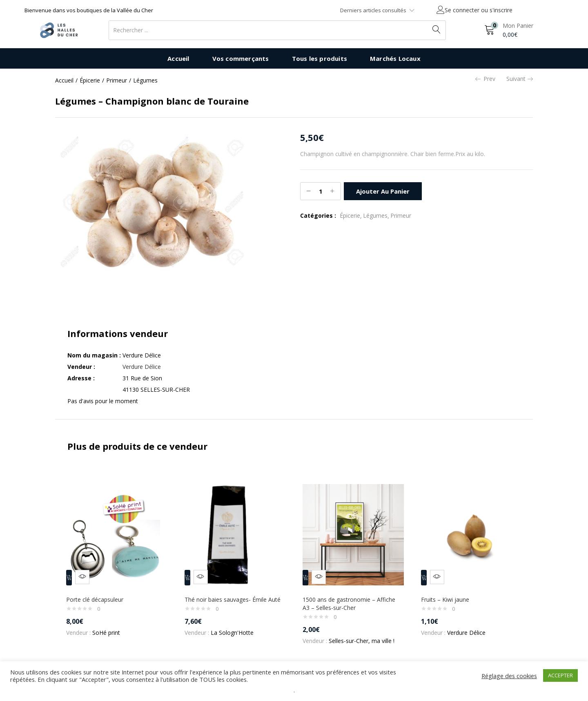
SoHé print (110, 627)
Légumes (145, 80)
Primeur (117, 80)
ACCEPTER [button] (560, 675)
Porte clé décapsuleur (98, 594)
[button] (509, 30)
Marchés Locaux (395, 58)
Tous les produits (320, 58)
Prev (485, 79)
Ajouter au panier (382, 191)
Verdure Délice (142, 367)
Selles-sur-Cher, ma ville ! (365, 635)
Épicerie (90, 80)
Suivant (520, 79)
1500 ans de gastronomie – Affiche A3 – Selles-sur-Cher (353, 598)
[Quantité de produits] (321, 191)
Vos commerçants (241, 58)
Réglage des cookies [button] (509, 676)
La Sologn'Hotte (236, 635)
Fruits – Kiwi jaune (449, 594)
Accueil (178, 58)
